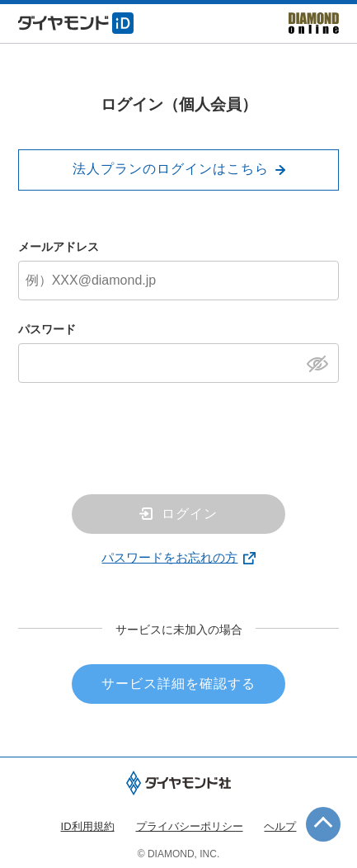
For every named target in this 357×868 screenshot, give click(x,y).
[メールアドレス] (179, 281)
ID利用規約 (88, 826)
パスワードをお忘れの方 (169, 557)
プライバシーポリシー (190, 826)
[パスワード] (179, 363)
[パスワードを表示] (322, 362)
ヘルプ (280, 826)
